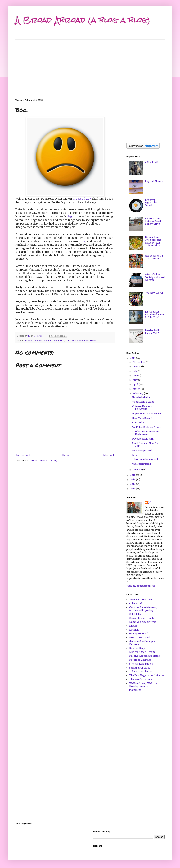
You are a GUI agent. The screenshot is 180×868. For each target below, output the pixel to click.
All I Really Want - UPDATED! (154, 257)
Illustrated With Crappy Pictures (142, 643)
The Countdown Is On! (145, 459)
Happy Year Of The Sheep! (147, 414)
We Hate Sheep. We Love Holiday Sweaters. (143, 685)
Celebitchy (135, 614)
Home (66, 455)
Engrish (134, 630)
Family (28, 341)
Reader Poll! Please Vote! (152, 332)
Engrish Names (154, 181)
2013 (133, 480)
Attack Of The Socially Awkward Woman (155, 277)
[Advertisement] (90, 66)
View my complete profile (141, 586)
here (83, 241)
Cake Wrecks (137, 603)
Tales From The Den (141, 672)
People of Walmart (140, 660)
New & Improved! (142, 450)
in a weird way (82, 199)
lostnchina (135, 690)
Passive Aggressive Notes (144, 656)
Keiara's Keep (137, 648)
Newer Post (23, 455)
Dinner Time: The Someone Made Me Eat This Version (153, 241)
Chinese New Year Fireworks (142, 408)
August (137, 366)
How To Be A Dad (139, 637)
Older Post (108, 455)
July (135, 371)
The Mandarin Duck (141, 679)
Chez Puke (138, 422)
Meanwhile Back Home (84, 341)
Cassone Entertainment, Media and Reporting (143, 609)
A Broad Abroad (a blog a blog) (83, 20)
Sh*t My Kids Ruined (141, 664)
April (136, 384)
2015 (133, 358)
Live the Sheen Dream (142, 652)
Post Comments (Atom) (44, 461)
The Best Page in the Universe (147, 675)
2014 (133, 475)
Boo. (135, 455)
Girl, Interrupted (141, 464)
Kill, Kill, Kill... (152, 163)
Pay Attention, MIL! (143, 439)
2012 (133, 484)
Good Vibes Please (43, 341)
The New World (154, 293)
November (139, 362)
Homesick (59, 341)
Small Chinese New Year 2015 (146, 444)
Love (68, 341)
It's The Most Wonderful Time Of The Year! (154, 315)
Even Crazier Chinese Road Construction (153, 221)
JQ (150, 502)
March (137, 389)
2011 (133, 489)
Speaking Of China (140, 668)
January (137, 470)
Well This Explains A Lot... (147, 427)
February (138, 393)
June (136, 375)
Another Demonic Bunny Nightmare (146, 433)
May (135, 380)
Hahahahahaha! (141, 397)
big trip (73, 217)
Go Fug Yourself (138, 634)
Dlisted (133, 626)
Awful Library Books (141, 600)
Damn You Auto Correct (143, 622)
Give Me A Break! (142, 418)
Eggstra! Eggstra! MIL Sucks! (153, 203)
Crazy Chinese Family (142, 618)
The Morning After (143, 402)
